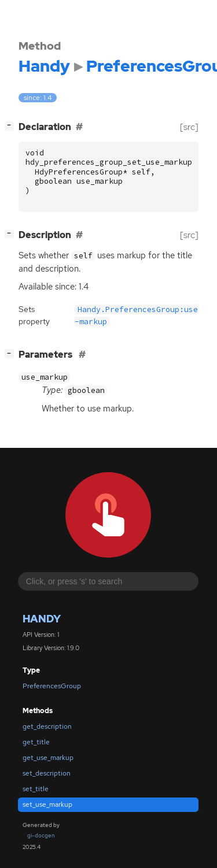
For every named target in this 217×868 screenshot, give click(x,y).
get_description (47, 726)
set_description (47, 773)
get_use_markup (48, 758)
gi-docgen (41, 835)
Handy (42, 619)
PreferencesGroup (52, 686)
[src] (189, 127)
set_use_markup (47, 804)
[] (12, 126)
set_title (36, 789)
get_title (36, 742)
